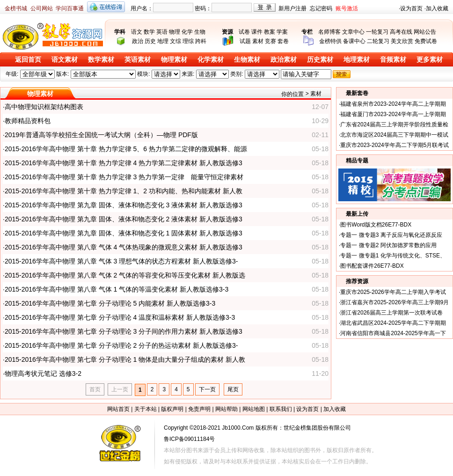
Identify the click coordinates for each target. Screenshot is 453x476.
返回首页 (28, 60)
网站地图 (254, 409)
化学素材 (211, 60)
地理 (163, 41)
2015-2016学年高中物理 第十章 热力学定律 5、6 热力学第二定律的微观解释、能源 (126, 149)
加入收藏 (437, 8)
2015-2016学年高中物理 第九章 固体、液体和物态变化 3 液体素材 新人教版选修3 (124, 205)
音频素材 (393, 60)
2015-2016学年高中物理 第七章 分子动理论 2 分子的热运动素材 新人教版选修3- (121, 345)
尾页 (233, 389)
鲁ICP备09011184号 (189, 439)
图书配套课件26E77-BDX (372, 266)
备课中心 (354, 41)
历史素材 (320, 60)
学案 (282, 32)
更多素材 (430, 60)
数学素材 (101, 60)
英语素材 (138, 60)
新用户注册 (292, 8)
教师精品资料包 (28, 121)
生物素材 (247, 60)
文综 (175, 41)
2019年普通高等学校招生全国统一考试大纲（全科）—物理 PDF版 (101, 135)
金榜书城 (16, 8)
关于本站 (146, 409)
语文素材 (65, 60)
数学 (149, 32)
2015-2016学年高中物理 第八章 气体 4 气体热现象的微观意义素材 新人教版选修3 (124, 247)
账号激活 (347, 8)
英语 (162, 32)
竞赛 (270, 41)
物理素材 (174, 60)
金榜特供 (330, 41)
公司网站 (42, 8)
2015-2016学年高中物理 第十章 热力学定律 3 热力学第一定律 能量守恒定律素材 (124, 177)
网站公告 (425, 32)
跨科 (201, 41)
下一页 (207, 389)
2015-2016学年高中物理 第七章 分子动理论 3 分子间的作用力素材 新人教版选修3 (124, 331)
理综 (188, 41)
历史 (150, 41)
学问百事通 (70, 8)
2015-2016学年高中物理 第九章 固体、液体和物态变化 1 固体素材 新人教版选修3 (124, 233)
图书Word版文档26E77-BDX (376, 225)
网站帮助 (226, 409)
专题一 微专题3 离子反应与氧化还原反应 (391, 235)
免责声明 (199, 409)
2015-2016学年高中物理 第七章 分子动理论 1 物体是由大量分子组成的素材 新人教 (125, 359)
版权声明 (172, 409)
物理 (175, 32)
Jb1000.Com (238, 428)
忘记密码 (321, 8)
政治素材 (284, 60)
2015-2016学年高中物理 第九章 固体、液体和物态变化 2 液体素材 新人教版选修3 (124, 219)
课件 (257, 32)
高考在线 (401, 32)
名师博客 (329, 32)
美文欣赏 (402, 41)
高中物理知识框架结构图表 (44, 107)
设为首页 (411, 8)
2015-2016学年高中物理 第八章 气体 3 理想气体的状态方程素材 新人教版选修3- (121, 261)
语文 (137, 32)
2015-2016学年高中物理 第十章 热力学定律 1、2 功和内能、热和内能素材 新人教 (124, 191)
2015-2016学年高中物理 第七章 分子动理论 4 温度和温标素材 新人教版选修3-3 (120, 317)
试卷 (244, 32)
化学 (187, 32)
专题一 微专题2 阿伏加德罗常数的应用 (388, 245)
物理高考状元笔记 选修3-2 (43, 373)
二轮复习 (378, 41)
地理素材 (357, 60)
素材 (258, 41)
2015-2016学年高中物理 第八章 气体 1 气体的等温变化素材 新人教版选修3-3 (117, 289)
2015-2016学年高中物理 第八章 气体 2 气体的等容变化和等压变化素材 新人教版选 (125, 275)
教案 (270, 32)
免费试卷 (426, 41)
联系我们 (281, 409)
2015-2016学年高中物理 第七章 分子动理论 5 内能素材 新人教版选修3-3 (110, 303)
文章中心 (353, 32)
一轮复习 (377, 32)
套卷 (283, 41)
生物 (200, 32)
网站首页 (118, 409)
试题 (245, 41)
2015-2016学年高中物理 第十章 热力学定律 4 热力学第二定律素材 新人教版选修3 (124, 163)
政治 (138, 41)
